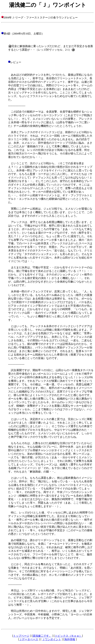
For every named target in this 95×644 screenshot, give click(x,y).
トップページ (21, 636)
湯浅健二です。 (42, 636)
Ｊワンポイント (52, 639)
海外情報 (70, 639)
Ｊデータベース (29, 639)
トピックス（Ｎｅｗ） (68, 636)
